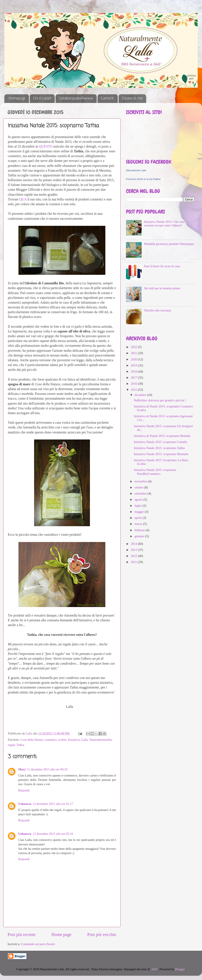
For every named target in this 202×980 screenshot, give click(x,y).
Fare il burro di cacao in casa (162, 266)
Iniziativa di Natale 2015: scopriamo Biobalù (162, 436)
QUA (23, 199)
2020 (134, 359)
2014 (134, 544)
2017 (134, 378)
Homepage (17, 99)
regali (11, 745)
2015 (134, 390)
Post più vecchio (102, 934)
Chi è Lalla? (42, 99)
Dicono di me (132, 99)
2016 (134, 384)
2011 (134, 562)
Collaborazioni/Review (76, 99)
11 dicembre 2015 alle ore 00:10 (47, 769)
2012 (134, 556)
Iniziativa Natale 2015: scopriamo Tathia (159, 448)
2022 (134, 347)
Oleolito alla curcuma (158, 310)
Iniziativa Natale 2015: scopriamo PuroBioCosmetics (155, 472)
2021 (134, 353)
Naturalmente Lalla (136, 170)
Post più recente (22, 934)
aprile (139, 518)
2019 (134, 365)
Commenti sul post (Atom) (38, 944)
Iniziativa (74, 740)
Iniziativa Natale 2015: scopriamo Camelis (161, 442)
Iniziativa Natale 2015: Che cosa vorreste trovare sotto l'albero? (164, 224)
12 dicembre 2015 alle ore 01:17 (53, 804)
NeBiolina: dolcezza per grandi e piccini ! (160, 400)
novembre (141, 481)
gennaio (140, 536)
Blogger (180, 969)
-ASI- (154, 969)
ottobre (139, 487)
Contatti (108, 99)
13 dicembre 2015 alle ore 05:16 (53, 834)
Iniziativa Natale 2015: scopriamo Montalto (161, 454)
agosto (139, 500)
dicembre (141, 395)
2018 (134, 371)
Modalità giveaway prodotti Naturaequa (169, 244)
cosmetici (50, 740)
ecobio (62, 740)
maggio (140, 512)
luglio (139, 506)
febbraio (140, 530)
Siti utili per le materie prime (162, 288)
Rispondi (24, 790)
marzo (139, 524)
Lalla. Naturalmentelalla (97, 740)
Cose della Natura (32, 740)
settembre (141, 493)
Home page (61, 934)
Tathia (20, 745)
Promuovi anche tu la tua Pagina (143, 179)
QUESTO (46, 146)
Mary (22, 769)
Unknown (25, 804)
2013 (134, 550)
